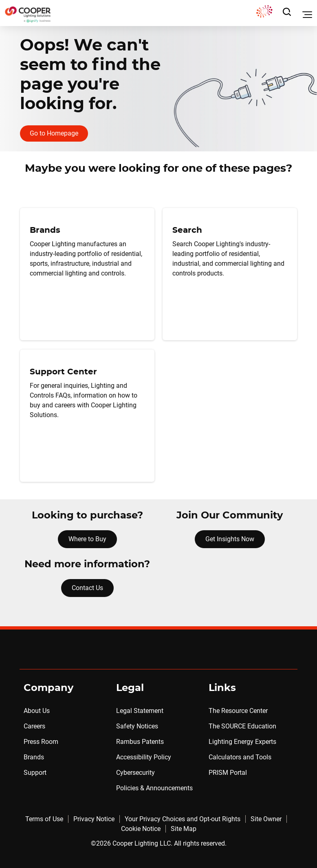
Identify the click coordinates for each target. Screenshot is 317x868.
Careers (34, 726)
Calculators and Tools (240, 757)
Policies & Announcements (154, 788)
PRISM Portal (228, 773)
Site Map (184, 829)
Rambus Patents (140, 742)
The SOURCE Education (242, 726)
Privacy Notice (94, 819)
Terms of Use (44, 819)
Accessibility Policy (144, 757)
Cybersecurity (135, 773)
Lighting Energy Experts (242, 742)
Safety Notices (137, 726)
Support (35, 773)
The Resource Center (238, 711)
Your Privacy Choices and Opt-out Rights (183, 819)
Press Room (41, 742)
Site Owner (266, 819)
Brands (34, 757)
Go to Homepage (54, 133)
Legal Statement (140, 711)
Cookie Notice (141, 829)
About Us (37, 711)
